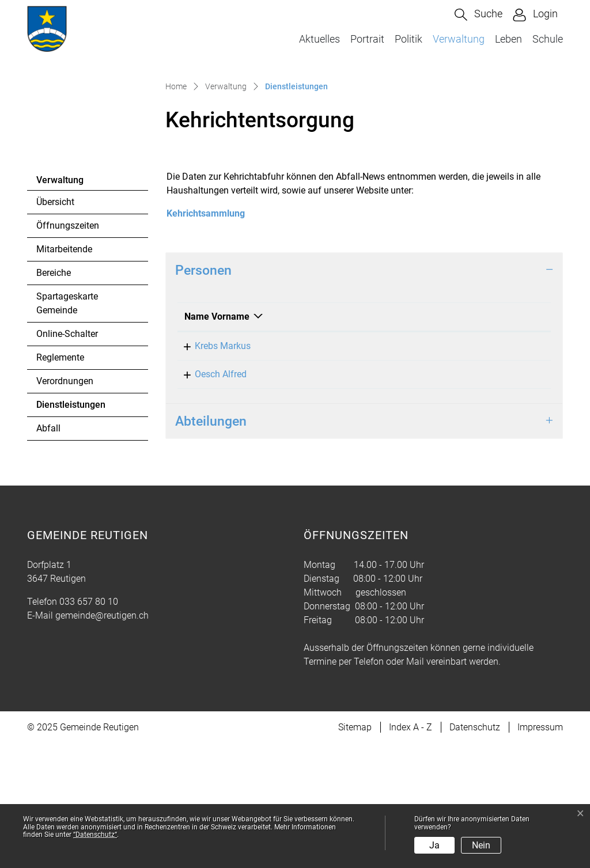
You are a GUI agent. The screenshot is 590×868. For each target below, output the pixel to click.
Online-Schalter (67, 458)
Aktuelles (319, 39)
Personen (203, 395)
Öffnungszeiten (68, 350)
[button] (479, 15)
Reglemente (60, 482)
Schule (548, 39)
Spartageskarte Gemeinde (67, 428)
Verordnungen (65, 505)
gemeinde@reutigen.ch (102, 740)
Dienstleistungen (71, 532)
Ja (434, 845)
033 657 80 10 (89, 726)
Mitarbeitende (64, 374)
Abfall (48, 553)
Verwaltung (459, 39)
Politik (409, 39)
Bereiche (54, 397)
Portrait (367, 39)
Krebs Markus (212, 470)
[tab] (364, 395)
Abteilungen (211, 545)
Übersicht (55, 326)
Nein (481, 845)
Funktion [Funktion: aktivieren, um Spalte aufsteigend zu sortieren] (367, 441)
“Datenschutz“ (95, 835)
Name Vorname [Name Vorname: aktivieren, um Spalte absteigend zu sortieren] (217, 441)
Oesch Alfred (210, 499)
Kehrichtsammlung (206, 338)
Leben (508, 39)
